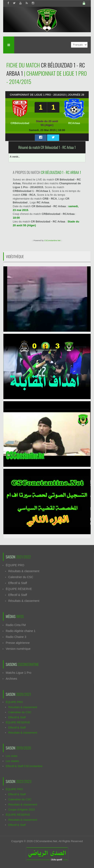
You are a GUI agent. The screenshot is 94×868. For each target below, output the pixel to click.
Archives (11, 679)
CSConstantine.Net (52, 240)
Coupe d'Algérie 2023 (22, 810)
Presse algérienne (18, 643)
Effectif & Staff (18, 583)
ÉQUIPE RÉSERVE (19, 589)
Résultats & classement (24, 571)
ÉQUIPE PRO (15, 565)
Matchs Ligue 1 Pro (19, 673)
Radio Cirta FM (16, 625)
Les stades (12, 761)
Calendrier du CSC (21, 577)
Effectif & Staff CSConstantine (24, 766)
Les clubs (12, 756)
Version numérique (18, 649)
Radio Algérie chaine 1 (21, 631)
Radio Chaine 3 (16, 637)
